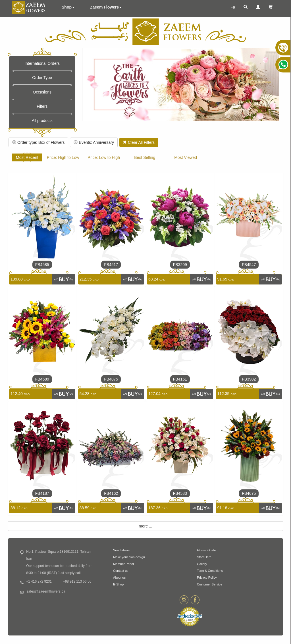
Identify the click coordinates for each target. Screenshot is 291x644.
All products (42, 121)
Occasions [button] (42, 92)
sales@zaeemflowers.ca (46, 591)
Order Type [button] (42, 78)
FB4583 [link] (180, 493)
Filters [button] (42, 106)
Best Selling (145, 157)
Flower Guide (206, 550)
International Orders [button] (42, 63)
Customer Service (210, 584)
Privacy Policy (207, 577)
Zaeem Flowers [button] (106, 7)
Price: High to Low (63, 157)
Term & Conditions (210, 571)
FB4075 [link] (111, 379)
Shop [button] (68, 7)
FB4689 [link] (42, 379)
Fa (233, 7)
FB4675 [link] (249, 493)
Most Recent (27, 157)
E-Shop (118, 584)
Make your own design (129, 557)
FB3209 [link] (180, 265)
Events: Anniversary (94, 142)
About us (119, 577)
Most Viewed (186, 157)
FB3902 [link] (249, 379)
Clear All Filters (139, 142)
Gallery (202, 564)
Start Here (204, 557)
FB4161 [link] (180, 379)
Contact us (121, 571)
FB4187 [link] (42, 493)
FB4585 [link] (42, 265)
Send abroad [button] (122, 550)
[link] (64, 279)
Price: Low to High (104, 157)
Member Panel (123, 564)
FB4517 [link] (111, 265)
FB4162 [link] (111, 493)
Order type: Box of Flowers (38, 142)
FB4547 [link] (249, 265)
